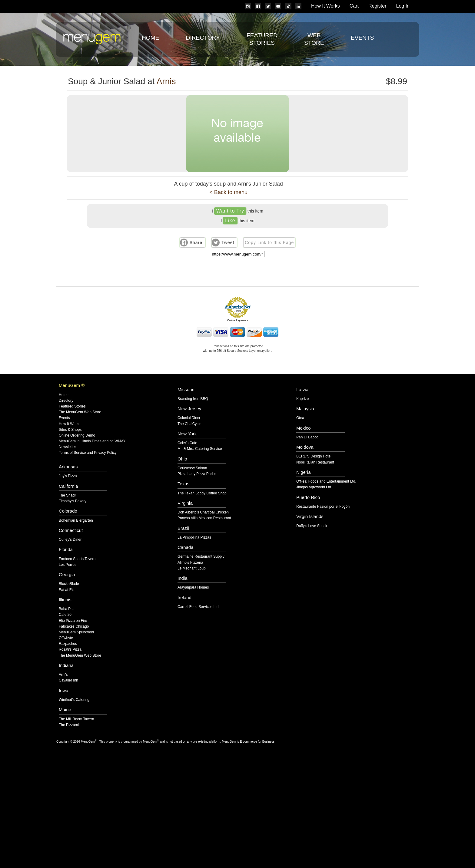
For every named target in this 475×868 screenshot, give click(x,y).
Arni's (63, 675)
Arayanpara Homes (193, 587)
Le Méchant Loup (192, 568)
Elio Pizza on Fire (73, 621)
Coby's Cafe (187, 443)
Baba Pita (67, 609)
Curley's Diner (70, 540)
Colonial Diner (189, 418)
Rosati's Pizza (70, 650)
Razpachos (68, 644)
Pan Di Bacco (307, 437)
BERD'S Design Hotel (314, 456)
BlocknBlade (69, 584)
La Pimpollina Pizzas (194, 538)
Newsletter (67, 447)
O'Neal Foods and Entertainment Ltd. (326, 482)
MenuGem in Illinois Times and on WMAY (92, 441)
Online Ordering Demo (77, 436)
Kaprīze (302, 399)
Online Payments (238, 320)
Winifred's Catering (74, 700)
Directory (203, 38)
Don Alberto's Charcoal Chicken (203, 512)
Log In (403, 6)
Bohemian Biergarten (76, 521)
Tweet (228, 243)
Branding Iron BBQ (193, 399)
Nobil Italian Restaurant (315, 462)
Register (377, 6)
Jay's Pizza (68, 476)
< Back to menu (228, 192)
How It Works (326, 6)
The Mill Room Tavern (76, 719)
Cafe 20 (65, 615)
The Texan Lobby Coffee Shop (202, 493)
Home (151, 38)
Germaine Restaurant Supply (201, 557)
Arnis (166, 81)
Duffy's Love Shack (312, 526)
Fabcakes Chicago (74, 627)
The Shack (67, 495)
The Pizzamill (70, 725)
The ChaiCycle (189, 424)
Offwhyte (66, 638)
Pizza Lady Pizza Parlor (197, 474)
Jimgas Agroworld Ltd (314, 487)
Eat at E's (66, 590)
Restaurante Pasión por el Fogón (323, 507)
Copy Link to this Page (269, 243)
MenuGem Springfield (76, 632)
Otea (300, 418)
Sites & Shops (70, 430)
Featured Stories (72, 406)
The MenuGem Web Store (80, 412)
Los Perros (68, 565)
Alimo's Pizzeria (190, 563)
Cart (354, 6)
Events (362, 38)
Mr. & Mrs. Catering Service (200, 449)
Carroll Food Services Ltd (198, 607)
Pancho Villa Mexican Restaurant (204, 518)
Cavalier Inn (68, 680)
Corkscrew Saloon (192, 468)
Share (196, 243)
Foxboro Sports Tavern (77, 559)
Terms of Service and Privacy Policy (88, 453)
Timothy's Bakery (73, 501)
